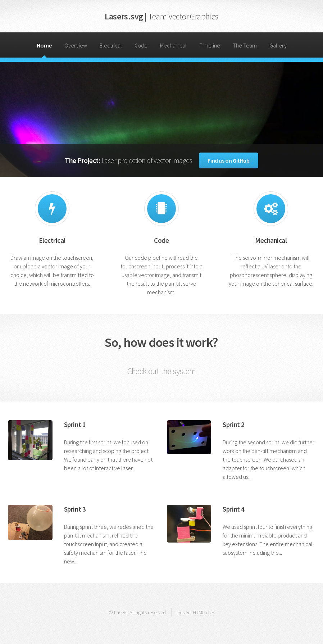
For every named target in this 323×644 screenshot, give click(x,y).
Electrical (111, 45)
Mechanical (173, 45)
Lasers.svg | (161, 16)
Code (141, 45)
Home (44, 45)
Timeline (210, 45)
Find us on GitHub (228, 160)
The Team (245, 45)
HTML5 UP (204, 612)
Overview (76, 45)
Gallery (278, 45)
